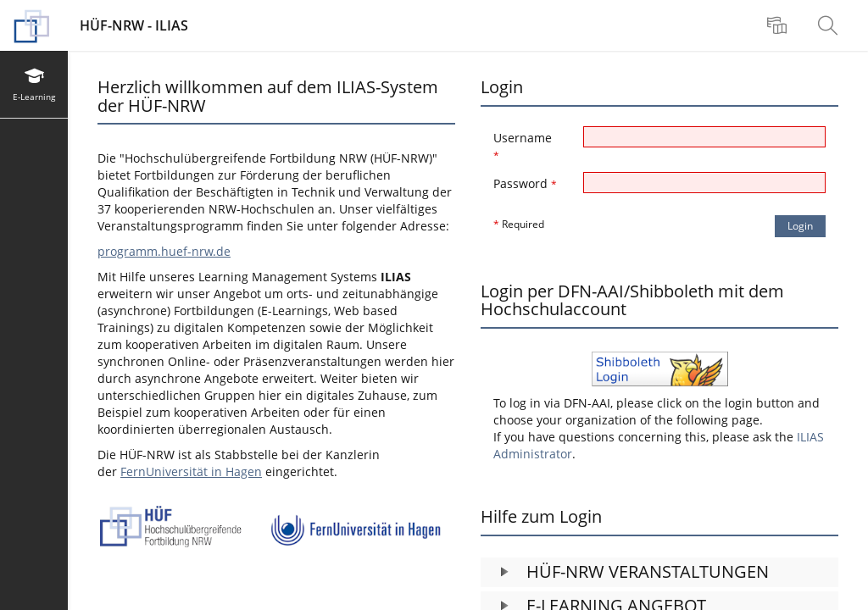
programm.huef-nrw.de (164, 251)
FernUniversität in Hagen (191, 471)
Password (525, 183)
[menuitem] (779, 25)
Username (523, 146)
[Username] (705, 137)
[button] (659, 572)
